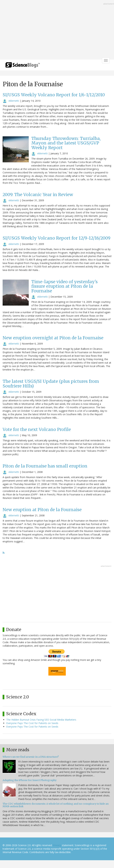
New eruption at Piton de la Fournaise (42, 510)
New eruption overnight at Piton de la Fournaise (53, 338)
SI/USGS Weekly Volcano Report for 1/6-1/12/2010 (54, 95)
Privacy (57, 845)
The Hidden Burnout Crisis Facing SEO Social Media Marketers (41, 720)
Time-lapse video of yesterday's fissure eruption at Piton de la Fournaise (64, 286)
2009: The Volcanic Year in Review (38, 195)
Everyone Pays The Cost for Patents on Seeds (32, 723)
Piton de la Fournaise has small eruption (45, 466)
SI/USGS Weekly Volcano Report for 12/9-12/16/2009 (56, 238)
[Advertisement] (57, 30)
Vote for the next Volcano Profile (37, 429)
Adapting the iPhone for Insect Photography (30, 780)
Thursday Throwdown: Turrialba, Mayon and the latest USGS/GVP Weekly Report (66, 143)
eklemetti (14, 101)
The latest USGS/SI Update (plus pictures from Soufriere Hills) (51, 384)
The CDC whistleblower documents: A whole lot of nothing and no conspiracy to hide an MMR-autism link (56, 805)
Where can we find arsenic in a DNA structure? (31, 757)
